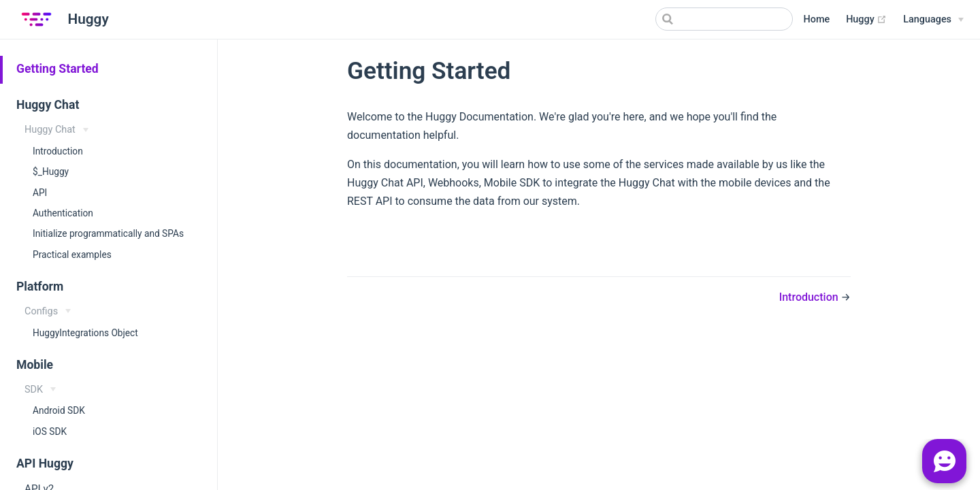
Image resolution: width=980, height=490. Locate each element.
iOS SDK (50, 431)
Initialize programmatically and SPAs (108, 233)
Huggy (866, 20)
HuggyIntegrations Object (85, 333)
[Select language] (933, 20)
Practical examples (72, 255)
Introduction (58, 151)
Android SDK (59, 410)
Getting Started (58, 69)
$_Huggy (51, 171)
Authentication (63, 213)
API (40, 193)
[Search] (724, 19)
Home (817, 19)
